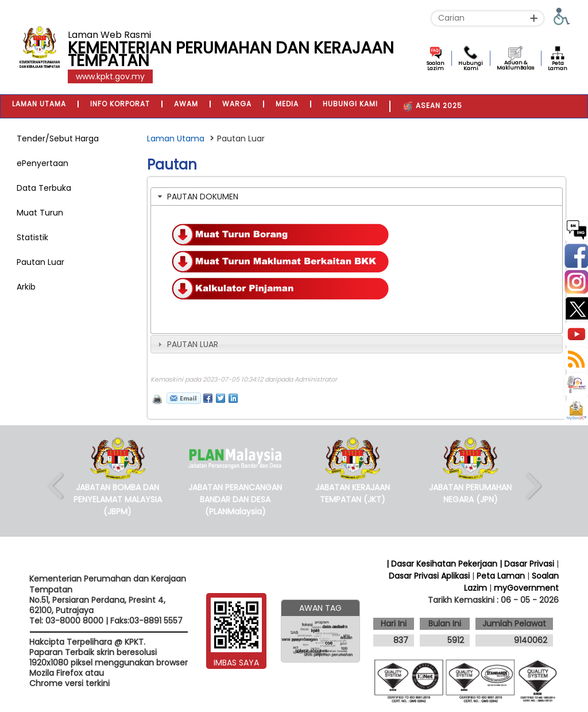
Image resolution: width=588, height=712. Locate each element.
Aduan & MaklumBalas (515, 65)
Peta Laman (558, 66)
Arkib (26, 287)
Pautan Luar (40, 262)
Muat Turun (40, 213)
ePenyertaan (42, 163)
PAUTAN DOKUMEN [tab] (197, 197)
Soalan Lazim (436, 66)
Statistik (32, 237)
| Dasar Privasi (527, 564)
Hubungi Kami (471, 66)
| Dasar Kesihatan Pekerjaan (443, 564)
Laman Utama (176, 138)
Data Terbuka (44, 188)
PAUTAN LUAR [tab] (187, 344)
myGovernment (526, 588)
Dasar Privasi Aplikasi (429, 576)
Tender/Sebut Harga (58, 138)
